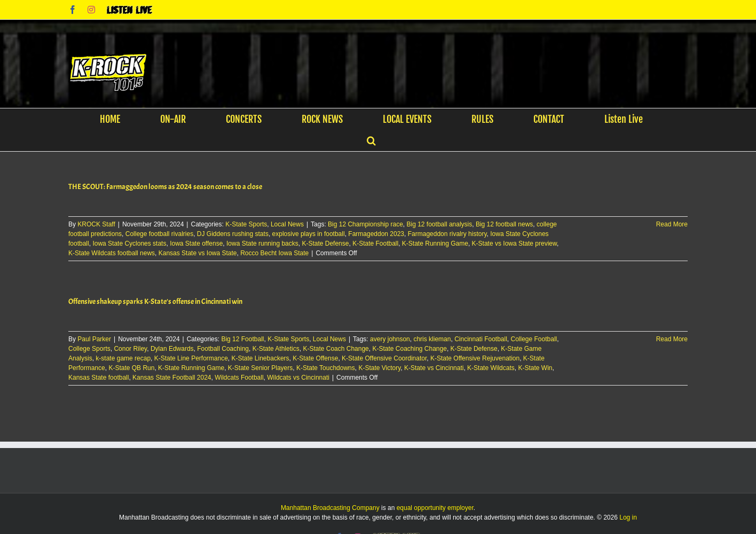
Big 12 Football (242, 339)
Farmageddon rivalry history (447, 234)
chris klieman (432, 339)
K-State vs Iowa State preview (514, 244)
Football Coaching (223, 349)
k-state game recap (123, 358)
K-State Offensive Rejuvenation (475, 358)
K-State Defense (325, 244)
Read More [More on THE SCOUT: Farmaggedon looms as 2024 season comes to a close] (672, 224)
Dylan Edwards (172, 349)
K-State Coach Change (336, 349)
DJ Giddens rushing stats (233, 234)
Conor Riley (130, 349)
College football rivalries (159, 234)
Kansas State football (99, 378)
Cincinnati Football (481, 339)
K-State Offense (315, 358)
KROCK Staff (96, 224)
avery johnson (390, 339)
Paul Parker (94, 339)
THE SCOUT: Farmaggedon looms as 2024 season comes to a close (165, 187)
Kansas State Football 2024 (172, 378)
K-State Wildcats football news (112, 253)
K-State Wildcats (491, 368)
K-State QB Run (131, 368)
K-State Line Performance (191, 358)
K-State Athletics (276, 349)
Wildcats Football (239, 378)
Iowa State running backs (262, 244)
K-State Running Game (435, 244)
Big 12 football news (504, 224)
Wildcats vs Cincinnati (298, 378)
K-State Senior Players (260, 368)
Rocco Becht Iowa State (274, 253)
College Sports (89, 349)
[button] (371, 140)
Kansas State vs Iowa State (198, 253)
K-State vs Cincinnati (434, 368)
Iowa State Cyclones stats (129, 244)
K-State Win (535, 368)
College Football (534, 339)
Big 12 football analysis (440, 224)
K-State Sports (246, 224)
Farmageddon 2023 (376, 234)
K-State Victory (379, 368)
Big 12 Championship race (365, 224)
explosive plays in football (309, 234)
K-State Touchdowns (326, 368)
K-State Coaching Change (409, 349)
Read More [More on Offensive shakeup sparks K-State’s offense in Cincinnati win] (672, 339)
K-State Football (375, 244)
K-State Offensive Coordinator (384, 358)
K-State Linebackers (261, 358)
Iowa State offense (196, 244)
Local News (287, 224)
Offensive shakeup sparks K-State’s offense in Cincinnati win (155, 301)
